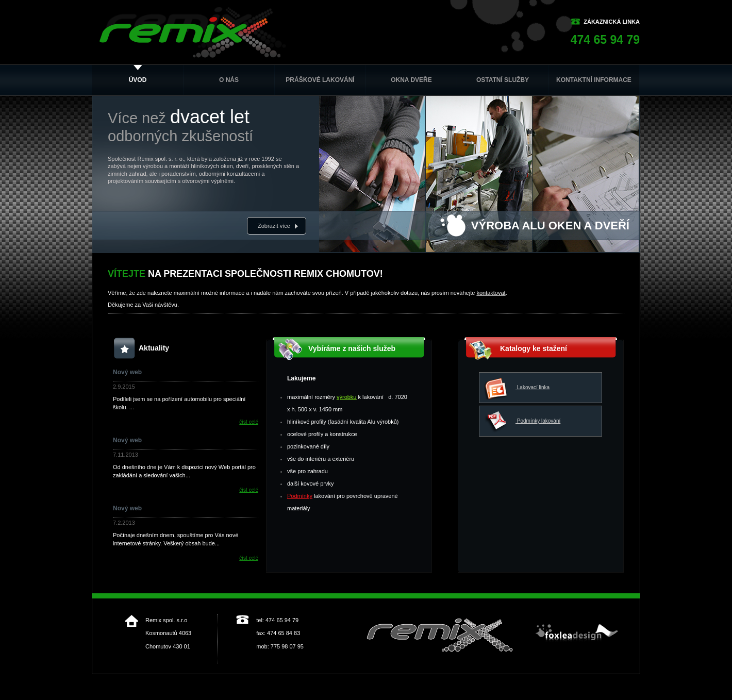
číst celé (249, 422)
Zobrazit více (274, 226)
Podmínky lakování (522, 421)
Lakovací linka (517, 388)
